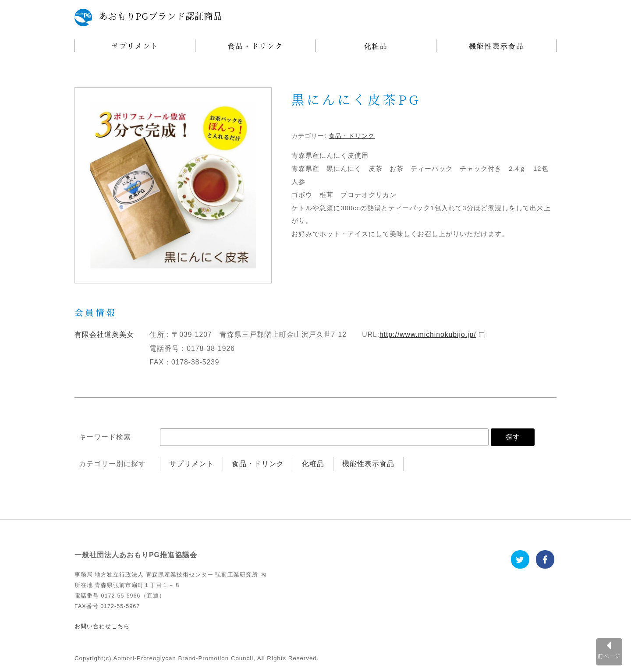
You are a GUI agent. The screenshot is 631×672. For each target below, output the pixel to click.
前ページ (609, 656)
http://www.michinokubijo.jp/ (428, 334)
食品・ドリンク (255, 46)
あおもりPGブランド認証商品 (160, 16)
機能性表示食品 (496, 46)
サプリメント (135, 46)
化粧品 (376, 46)
